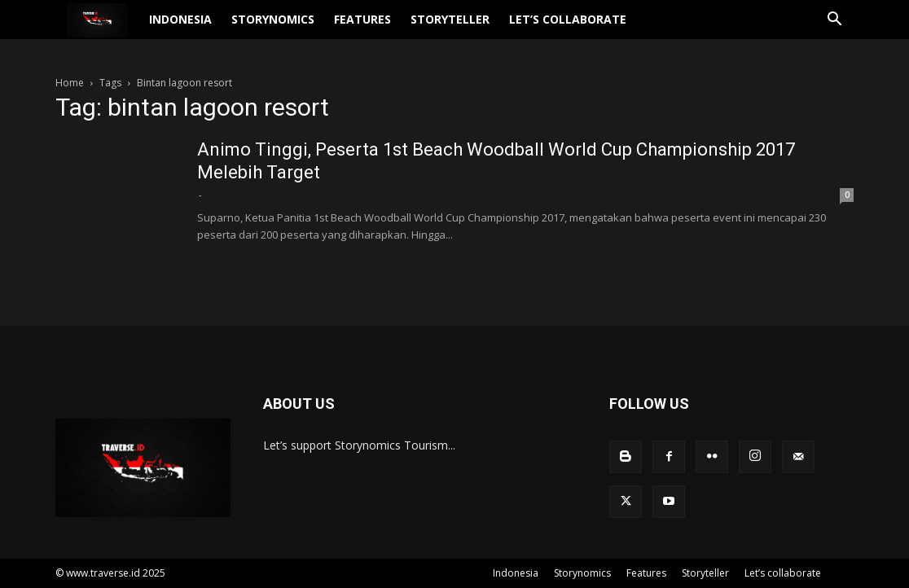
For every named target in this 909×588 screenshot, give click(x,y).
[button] (834, 31)
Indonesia (212, 29)
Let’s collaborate (599, 29)
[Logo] (113, 30)
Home (70, 83)
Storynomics (305, 29)
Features (394, 29)
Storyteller (482, 29)
